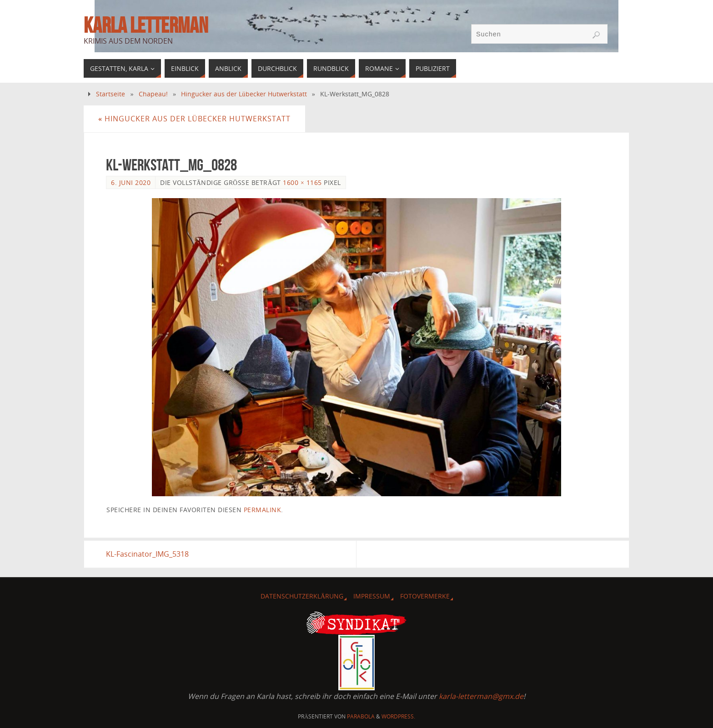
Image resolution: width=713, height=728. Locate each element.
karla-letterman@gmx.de (481, 696)
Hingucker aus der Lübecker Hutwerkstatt (244, 94)
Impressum (372, 596)
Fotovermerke (425, 596)
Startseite (110, 94)
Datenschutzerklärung (302, 596)
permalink (263, 510)
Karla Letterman (146, 25)
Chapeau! (153, 94)
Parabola (361, 716)
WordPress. (398, 716)
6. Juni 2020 (131, 182)
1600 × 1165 (302, 182)
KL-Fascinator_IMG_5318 (147, 554)
